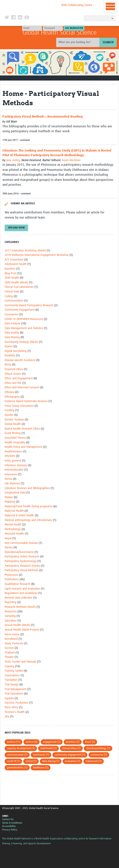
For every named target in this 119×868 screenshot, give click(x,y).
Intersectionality (14, 470)
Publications (12, 579)
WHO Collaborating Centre (77, 5)
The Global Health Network (32, 4)
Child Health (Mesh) (16, 283)
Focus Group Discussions (19, 406)
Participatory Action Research (22, 557)
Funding (10, 410)
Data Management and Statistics (24, 328)
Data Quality (12, 333)
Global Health (13, 424)
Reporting (11, 602)
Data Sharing (12, 337)
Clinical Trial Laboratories (19, 287)
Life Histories (12, 484)
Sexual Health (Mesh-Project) (22, 630)
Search (108, 42)
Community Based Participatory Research (29, 305)
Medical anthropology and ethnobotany (28, 520)
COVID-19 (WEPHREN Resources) (24, 319)
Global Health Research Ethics (22, 429)
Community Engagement (20, 310)
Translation (11, 680)
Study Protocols (14, 644)
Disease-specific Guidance (20, 360)
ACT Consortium (14, 260)
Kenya (8, 479)
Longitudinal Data (15, 493)
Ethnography (12, 397)
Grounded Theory (15, 438)
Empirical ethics (14, 369)
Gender (9, 415)
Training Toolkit (14, 671)
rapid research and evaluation (22, 589)
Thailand (10, 653)
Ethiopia (9, 392)
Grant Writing (13, 433)
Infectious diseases (16, 465)
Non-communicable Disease (21, 543)
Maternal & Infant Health (19, 516)
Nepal (8, 538)
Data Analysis (12, 324)
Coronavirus (12, 315)
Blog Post (10, 273)
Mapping (10, 502)
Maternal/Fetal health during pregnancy (29, 506)
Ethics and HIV (13, 383)
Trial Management (15, 689)
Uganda (9, 698)
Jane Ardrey (13, 160)
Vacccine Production (16, 703)
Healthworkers (13, 452)
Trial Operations (14, 694)
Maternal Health (14, 511)
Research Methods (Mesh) (20, 607)
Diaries (9, 346)
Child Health (12, 278)
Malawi (9, 497)
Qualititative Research (17, 584)
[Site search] (78, 42)
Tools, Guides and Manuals (20, 662)
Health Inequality (15, 443)
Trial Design (12, 685)
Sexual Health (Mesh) (17, 625)
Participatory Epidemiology (21, 561)
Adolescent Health (16, 264)
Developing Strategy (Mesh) (21, 342)
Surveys (9, 648)
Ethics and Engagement (19, 378)
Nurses (9, 547)
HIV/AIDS (10, 456)
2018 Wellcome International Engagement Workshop (37, 255)
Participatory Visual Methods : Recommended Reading (43, 117)
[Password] (53, 28)
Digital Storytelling (16, 351)
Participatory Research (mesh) (22, 566)
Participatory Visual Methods (21, 570)
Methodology (13, 529)
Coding (9, 296)
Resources (11, 612)
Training (9, 666)
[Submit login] (74, 28)
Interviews (11, 474)
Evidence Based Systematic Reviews (26, 401)
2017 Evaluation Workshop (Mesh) (25, 251)
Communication (14, 301)
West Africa (11, 707)
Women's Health (15, 712)
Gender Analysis (14, 420)
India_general (13, 461)
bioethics (10, 269)
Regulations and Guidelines (21, 593)
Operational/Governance (19, 552)
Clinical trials (12, 292)
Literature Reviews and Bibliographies (27, 488)
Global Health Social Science (60, 33)
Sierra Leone (12, 634)
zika (7, 717)
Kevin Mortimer (71, 160)
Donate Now (11, 28)
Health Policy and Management (23, 447)
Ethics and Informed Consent (22, 388)
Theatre (9, 657)
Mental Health (13, 525)
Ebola (8, 365)
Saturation (11, 621)
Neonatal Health (14, 534)
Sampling (10, 616)
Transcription (12, 676)
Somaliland (11, 639)
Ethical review (13, 374)
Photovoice (11, 575)
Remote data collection (18, 598)
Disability (10, 356)
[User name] (32, 28)
